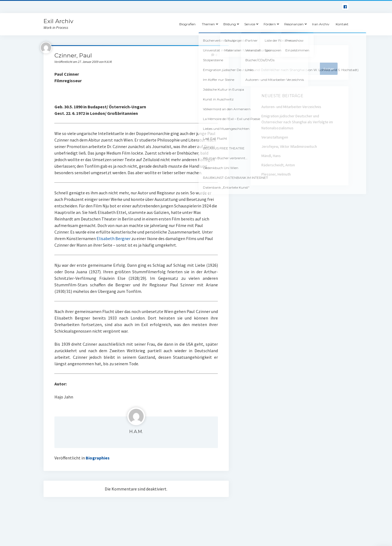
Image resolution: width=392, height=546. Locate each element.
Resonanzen (294, 24)
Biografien (187, 24)
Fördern (270, 24)
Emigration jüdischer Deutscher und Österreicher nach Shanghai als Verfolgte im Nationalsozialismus (297, 122)
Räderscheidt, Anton (278, 165)
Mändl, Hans (271, 156)
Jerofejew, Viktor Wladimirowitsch (289, 146)
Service (250, 24)
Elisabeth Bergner (114, 238)
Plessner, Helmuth (276, 174)
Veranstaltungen (275, 137)
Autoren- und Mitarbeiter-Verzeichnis (291, 107)
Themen (208, 24)
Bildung (230, 24)
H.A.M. (136, 432)
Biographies (98, 458)
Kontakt (342, 24)
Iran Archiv (321, 24)
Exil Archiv (58, 21)
